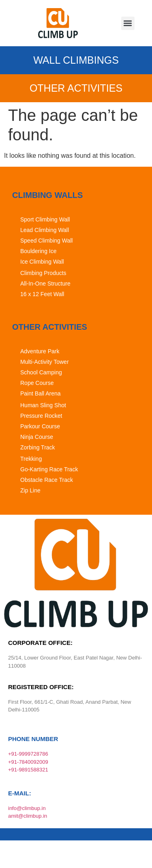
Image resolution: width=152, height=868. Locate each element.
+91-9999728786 (28, 754)
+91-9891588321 (28, 770)
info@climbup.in (27, 808)
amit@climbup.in (28, 816)
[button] (128, 23)
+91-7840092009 (28, 762)
